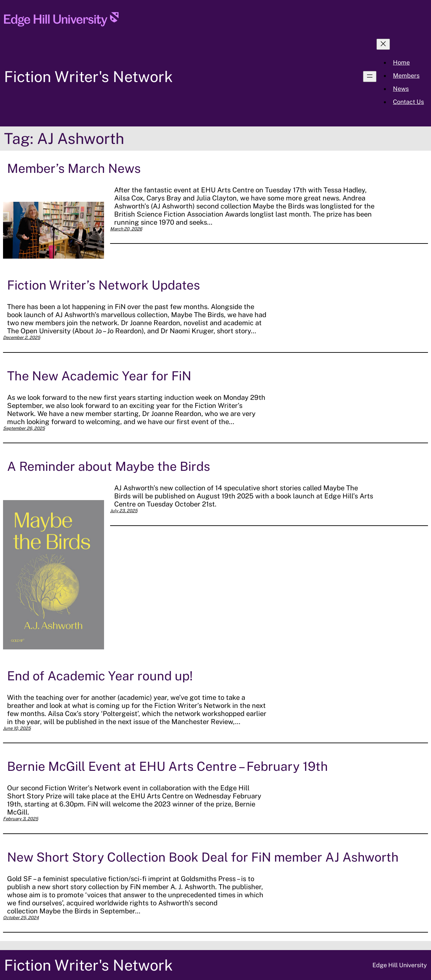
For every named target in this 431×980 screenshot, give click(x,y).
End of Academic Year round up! (100, 676)
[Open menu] (370, 77)
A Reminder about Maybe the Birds (109, 466)
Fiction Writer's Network (88, 77)
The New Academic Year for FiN (99, 376)
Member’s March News (74, 168)
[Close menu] (383, 44)
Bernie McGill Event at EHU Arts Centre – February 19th (168, 766)
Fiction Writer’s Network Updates (104, 285)
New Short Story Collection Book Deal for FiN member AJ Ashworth (203, 857)
